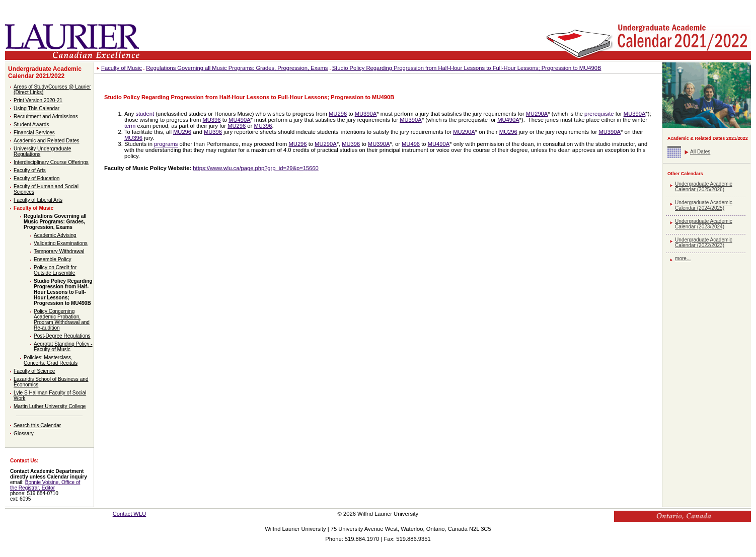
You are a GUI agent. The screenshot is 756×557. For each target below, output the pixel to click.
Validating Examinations (61, 243)
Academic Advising (55, 235)
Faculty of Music (33, 208)
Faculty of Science (34, 371)
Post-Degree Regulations (62, 336)
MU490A (240, 120)
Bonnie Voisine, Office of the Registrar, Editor (45, 485)
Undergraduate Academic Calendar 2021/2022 (45, 72)
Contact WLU (130, 514)
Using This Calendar (36, 108)
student (145, 114)
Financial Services (34, 133)
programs (166, 144)
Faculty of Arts (30, 170)
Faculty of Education (36, 178)
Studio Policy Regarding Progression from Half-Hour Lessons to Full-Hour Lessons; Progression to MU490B (63, 292)
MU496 (411, 144)
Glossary (24, 433)
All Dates (700, 152)
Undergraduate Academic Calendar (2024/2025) (704, 205)
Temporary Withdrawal (59, 251)
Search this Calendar (37, 425)
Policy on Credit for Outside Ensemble (55, 270)
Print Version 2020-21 (38, 100)
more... (683, 258)
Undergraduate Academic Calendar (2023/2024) (704, 224)
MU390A (366, 114)
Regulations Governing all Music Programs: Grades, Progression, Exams (55, 222)
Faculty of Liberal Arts (38, 200)
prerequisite (599, 114)
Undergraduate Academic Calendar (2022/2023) (704, 243)
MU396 (211, 120)
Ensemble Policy (53, 259)
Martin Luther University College (50, 406)
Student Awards (31, 125)
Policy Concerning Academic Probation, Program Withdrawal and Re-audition (62, 320)
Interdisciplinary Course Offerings (51, 162)
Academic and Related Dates (47, 141)
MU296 (338, 114)
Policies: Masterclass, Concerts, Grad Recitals (51, 360)
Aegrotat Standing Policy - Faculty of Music (63, 347)
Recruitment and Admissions (46, 116)
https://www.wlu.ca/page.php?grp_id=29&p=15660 (255, 168)
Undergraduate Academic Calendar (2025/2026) (704, 187)
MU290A (537, 114)
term (130, 126)
